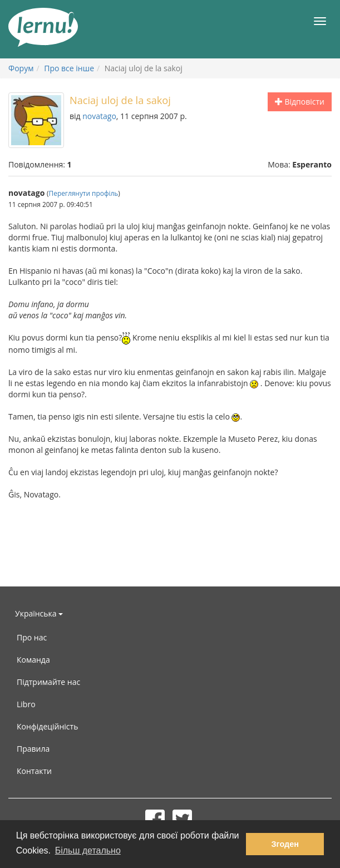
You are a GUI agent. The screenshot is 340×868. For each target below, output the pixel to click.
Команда (33, 660)
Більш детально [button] (88, 850)
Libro (26, 704)
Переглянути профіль (84, 193)
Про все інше (69, 68)
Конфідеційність (47, 726)
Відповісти (300, 102)
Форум (21, 68)
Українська (39, 613)
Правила (33, 749)
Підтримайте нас (48, 682)
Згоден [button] (285, 844)
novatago (99, 116)
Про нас (32, 637)
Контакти (34, 771)
